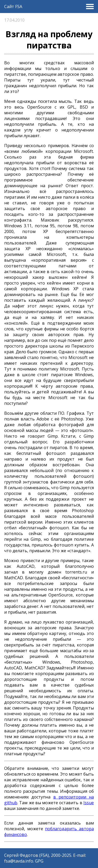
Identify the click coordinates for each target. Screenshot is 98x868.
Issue (89, 803)
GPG (39, 861)
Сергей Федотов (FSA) (27, 855)
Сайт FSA (13, 7)
